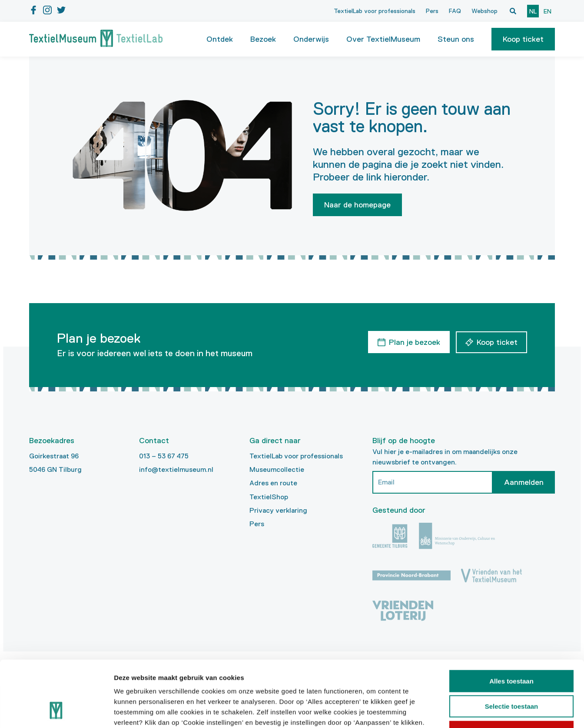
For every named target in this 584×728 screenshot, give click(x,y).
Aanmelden (524, 482)
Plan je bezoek (414, 342)
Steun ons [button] (456, 39)
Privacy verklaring (278, 510)
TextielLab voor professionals (375, 11)
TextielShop (269, 497)
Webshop (484, 11)
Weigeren (511, 673)
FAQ (455, 11)
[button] (523, 39)
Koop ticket (523, 39)
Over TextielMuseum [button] (383, 39)
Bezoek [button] (263, 39)
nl (533, 11)
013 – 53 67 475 (164, 456)
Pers (432, 11)
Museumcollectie (277, 469)
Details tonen (470, 711)
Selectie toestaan (512, 647)
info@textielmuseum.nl (176, 469)
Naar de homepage (357, 205)
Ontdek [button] (220, 39)
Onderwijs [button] (311, 39)
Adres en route (273, 483)
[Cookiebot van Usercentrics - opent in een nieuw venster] (56, 711)
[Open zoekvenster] (513, 11)
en (547, 11)
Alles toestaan (511, 622)
